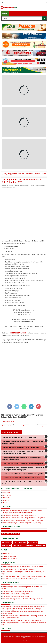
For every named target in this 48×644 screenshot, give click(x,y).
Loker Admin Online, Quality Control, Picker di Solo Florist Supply (23, 520)
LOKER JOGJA (7, 554)
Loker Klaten (33, 543)
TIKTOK (5, 503)
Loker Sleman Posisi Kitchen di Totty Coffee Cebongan (20, 579)
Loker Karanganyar (20, 543)
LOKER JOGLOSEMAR (10, 559)
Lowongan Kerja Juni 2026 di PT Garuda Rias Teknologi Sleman (23, 567)
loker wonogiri (40, 545)
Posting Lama (42, 426)
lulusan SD (5, 534)
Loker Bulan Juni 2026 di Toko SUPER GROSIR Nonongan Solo (23, 474)
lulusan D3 (42, 185)
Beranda (25, 426)
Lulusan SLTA (12, 187)
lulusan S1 (5, 187)
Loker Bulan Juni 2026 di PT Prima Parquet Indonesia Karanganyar (24, 518)
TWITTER (6, 500)
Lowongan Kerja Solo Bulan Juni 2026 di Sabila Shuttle (20, 448)
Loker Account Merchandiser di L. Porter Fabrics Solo (19, 515)
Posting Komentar (9, 421)
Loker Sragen (35, 185)
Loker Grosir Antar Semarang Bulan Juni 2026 (17, 596)
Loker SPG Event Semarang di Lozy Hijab (16, 594)
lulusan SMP (15, 534)
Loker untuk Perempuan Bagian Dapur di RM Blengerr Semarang (23, 599)
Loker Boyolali (7, 543)
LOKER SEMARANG (9, 556)
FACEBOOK (6, 493)
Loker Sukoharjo (18, 545)
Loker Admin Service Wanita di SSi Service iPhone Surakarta (22, 620)
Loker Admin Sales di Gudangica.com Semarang (18, 591)
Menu (5, 13)
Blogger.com (27, 640)
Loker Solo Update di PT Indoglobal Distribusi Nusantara (21, 478)
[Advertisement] (24, 213)
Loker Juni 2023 (21, 185)
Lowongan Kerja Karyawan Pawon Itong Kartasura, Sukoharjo (22, 523)
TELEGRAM (6, 498)
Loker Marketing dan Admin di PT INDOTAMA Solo (19, 437)
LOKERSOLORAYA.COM (18, 333)
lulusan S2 (42, 531)
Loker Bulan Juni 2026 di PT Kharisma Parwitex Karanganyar (22, 464)
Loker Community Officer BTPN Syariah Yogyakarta (19, 569)
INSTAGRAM (7, 495)
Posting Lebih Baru (7, 426)
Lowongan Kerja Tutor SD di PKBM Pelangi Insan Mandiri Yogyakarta (24, 576)
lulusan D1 (15, 531)
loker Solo (28, 185)
